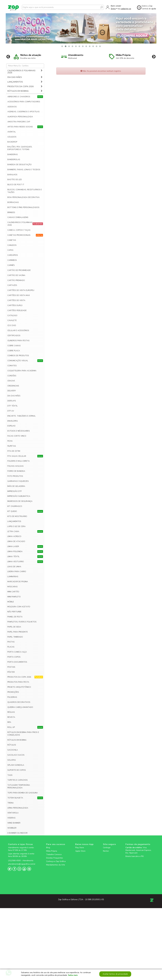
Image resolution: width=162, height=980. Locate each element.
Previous (8, 53)
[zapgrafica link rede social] (22, 854)
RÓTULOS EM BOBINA (25, 87)
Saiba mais (73, 975)
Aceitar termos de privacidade (115, 974)
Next (154, 53)
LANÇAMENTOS (25, 78)
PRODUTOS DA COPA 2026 (25, 82)
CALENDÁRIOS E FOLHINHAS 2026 (25, 68)
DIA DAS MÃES (25, 73)
